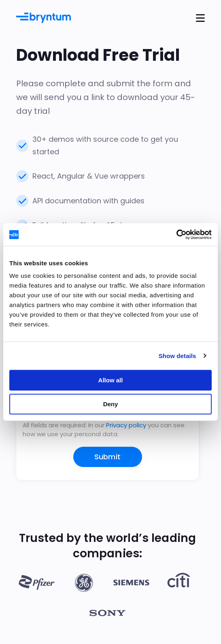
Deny (111, 404)
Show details (177, 356)
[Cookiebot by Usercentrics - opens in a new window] (176, 235)
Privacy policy (126, 425)
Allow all (111, 380)
